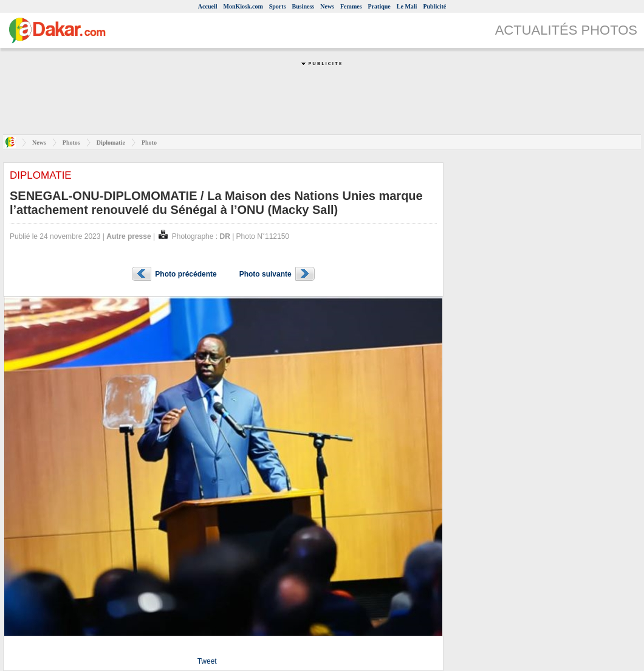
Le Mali (407, 6)
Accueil (208, 6)
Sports (278, 6)
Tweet (207, 661)
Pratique (379, 6)
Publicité (434, 6)
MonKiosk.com (243, 6)
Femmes (351, 6)
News (327, 6)
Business (303, 6)
